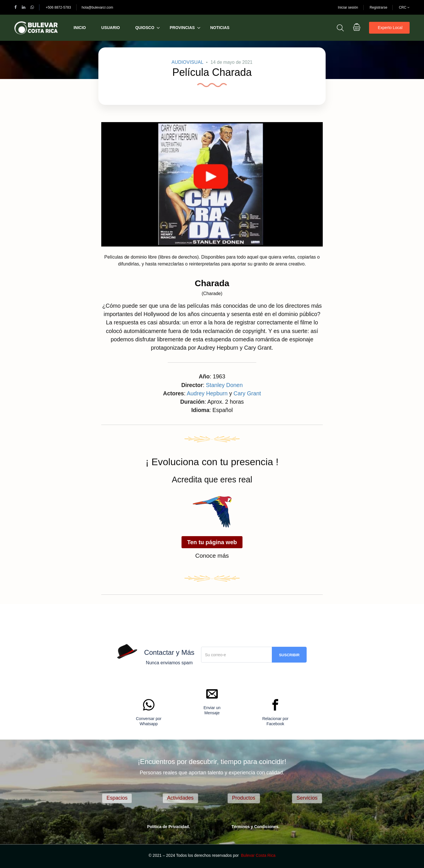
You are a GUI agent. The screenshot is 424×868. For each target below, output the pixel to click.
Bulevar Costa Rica (258, 855)
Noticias (220, 28)
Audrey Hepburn (207, 393)
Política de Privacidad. (168, 827)
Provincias (182, 28)
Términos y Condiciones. (255, 827)
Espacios (117, 798)
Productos (244, 798)
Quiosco (145, 28)
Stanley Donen (224, 385)
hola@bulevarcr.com (98, 7)
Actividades (180, 798)
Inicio (80, 28)
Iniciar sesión (348, 7)
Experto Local (390, 28)
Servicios (307, 798)
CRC (404, 7)
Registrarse (378, 7)
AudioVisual (187, 62)
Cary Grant (247, 393)
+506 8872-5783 (58, 7)
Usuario (111, 28)
